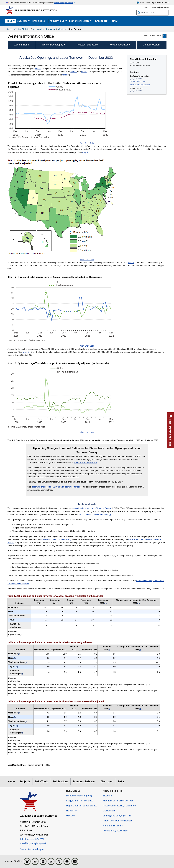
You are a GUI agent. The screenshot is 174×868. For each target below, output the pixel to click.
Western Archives (119, 45)
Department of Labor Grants (82, 805)
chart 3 (26, 352)
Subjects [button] (23, 21)
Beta (121, 781)
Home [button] (10, 21)
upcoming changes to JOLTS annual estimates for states (57, 487)
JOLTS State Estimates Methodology (95, 514)
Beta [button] (114, 21)
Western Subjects (87, 45)
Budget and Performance (80, 800)
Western (62, 29)
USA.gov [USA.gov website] (70, 815)
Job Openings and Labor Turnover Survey (92, 508)
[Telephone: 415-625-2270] (41, 839)
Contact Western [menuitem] (152, 45)
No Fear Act (72, 810)
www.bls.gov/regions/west (140, 84)
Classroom (107, 781)
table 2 (84, 72)
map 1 (85, 152)
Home (11, 781)
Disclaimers (109, 810)
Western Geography (53, 45)
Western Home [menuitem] (22, 45)
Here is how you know (63, 3)
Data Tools (41, 781)
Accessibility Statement (116, 830)
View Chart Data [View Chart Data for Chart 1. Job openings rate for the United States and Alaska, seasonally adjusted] (87, 143)
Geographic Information (44, 29)
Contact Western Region (32, 849)
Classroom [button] (101, 21)
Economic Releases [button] (80, 21)
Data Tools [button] (39, 21)
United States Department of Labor (152, 3)
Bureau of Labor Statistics (19, 29)
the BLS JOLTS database (85, 462)
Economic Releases (84, 781)
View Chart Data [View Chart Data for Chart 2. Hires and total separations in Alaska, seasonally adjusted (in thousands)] (87, 346)
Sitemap (107, 795)
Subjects (25, 781)
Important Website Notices (118, 820)
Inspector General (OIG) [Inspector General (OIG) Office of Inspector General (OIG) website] (79, 795)
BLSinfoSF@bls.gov (138, 81)
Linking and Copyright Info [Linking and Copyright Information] (117, 815)
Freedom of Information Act (118, 800)
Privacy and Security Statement (120, 805)
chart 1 (74, 72)
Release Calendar (151, 7)
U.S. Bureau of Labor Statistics (36, 10)
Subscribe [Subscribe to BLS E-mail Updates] (164, 7)
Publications (60, 781)
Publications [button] (57, 21)
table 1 (38, 69)
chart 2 (131, 263)
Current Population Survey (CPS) (56, 539)
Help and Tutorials (113, 825)
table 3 (65, 75)
